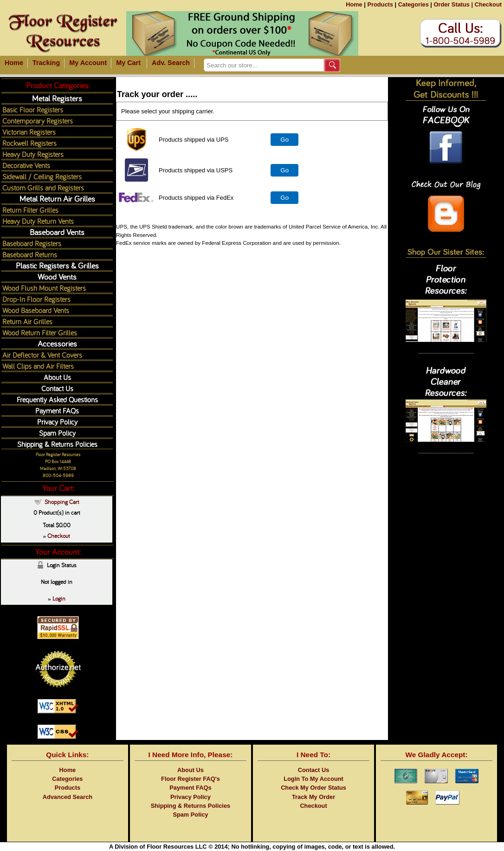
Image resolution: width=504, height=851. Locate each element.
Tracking (46, 63)
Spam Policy (57, 433)
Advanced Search (68, 797)
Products (380, 4)
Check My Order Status (313, 788)
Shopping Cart (62, 502)
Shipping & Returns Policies (57, 444)
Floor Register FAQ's (191, 779)
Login (59, 598)
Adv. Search (171, 63)
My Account (88, 63)
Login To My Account (313, 779)
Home (354, 4)
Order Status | (453, 4)
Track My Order (313, 797)
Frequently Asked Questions (57, 399)
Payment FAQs (57, 410)
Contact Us (57, 388)
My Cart (128, 63)
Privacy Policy (57, 422)
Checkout (488, 4)
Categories (414, 4)
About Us (57, 377)
